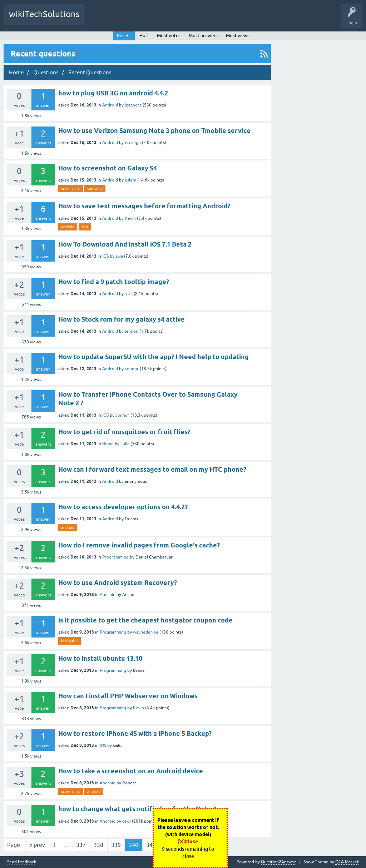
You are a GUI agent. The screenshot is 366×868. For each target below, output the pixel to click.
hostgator (70, 641)
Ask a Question (290, 19)
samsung (95, 189)
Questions (130, 19)
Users (260, 19)
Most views (238, 36)
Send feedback (22, 862)
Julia (125, 444)
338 (98, 845)
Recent (124, 36)
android (68, 227)
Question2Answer (278, 862)
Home (108, 444)
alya (119, 256)
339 (116, 845)
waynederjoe (146, 632)
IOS (105, 256)
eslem (130, 180)
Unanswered (182, 19)
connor (132, 369)
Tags (209, 19)
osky (127, 821)
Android (110, 105)
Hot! (154, 19)
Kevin (130, 218)
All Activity (101, 19)
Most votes (169, 36)
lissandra (133, 105)
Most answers (203, 36)
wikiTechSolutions (44, 14)
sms (85, 227)
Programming (115, 557)
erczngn (133, 143)
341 (151, 845)
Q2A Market (347, 862)
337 (81, 845)
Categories (235, 19)
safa (129, 294)
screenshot (71, 189)
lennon (132, 331)
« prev (37, 845)
